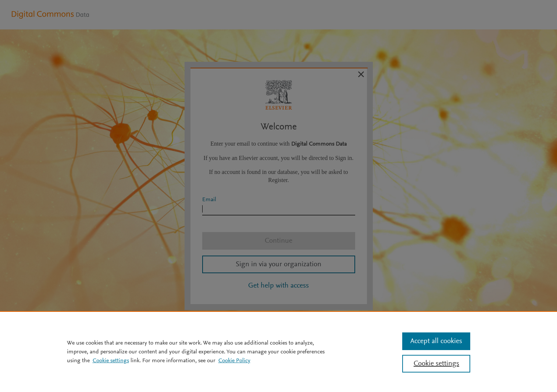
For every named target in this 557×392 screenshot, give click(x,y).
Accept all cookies (436, 341)
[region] (278, 352)
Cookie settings (111, 361)
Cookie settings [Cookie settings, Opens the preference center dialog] (436, 364)
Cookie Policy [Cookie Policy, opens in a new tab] (234, 361)
